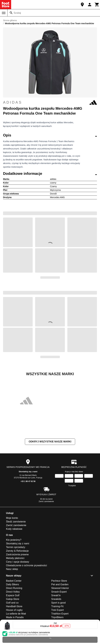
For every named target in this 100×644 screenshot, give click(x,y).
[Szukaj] (11, 13)
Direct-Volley (13, 592)
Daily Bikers (13, 584)
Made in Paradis (15, 617)
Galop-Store (13, 599)
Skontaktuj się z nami (28, 472)
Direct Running (14, 588)
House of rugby (14, 610)
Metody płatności (15, 558)
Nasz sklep (12, 569)
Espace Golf (13, 595)
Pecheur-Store (59, 581)
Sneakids (56, 599)
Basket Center (14, 581)
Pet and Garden (60, 584)
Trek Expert (58, 610)
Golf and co (12, 603)
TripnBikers (57, 617)
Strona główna (10, 20)
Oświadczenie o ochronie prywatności (27, 565)
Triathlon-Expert (60, 614)
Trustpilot (72, 486)
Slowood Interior (60, 588)
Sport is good (58, 603)
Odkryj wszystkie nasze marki (50, 442)
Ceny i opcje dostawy (18, 562)
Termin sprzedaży (16, 547)
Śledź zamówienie (16, 522)
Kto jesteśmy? (14, 540)
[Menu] (4, 13)
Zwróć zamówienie (46, 501)
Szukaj (17, 13)
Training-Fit (57, 606)
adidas (50, 102)
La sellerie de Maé (16, 614)
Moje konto (12, 518)
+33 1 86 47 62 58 (28, 481)
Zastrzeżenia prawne (17, 554)
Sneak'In (56, 595)
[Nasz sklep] (82, 5)
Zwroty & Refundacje (17, 551)
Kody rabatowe (14, 529)
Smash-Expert (59, 592)
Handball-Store (14, 606)
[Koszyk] (97, 5)
